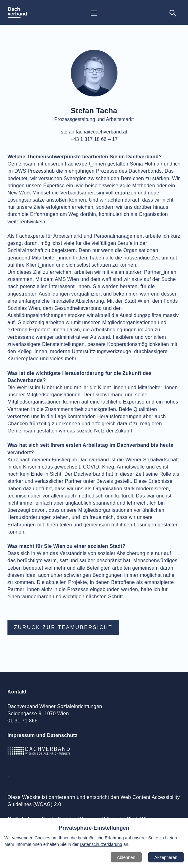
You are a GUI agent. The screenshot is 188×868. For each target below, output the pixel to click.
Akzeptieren (166, 857)
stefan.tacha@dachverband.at (94, 132)
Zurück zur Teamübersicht (63, 627)
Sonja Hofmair (146, 164)
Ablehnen (126, 857)
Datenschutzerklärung (101, 844)
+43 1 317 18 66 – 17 (94, 139)
